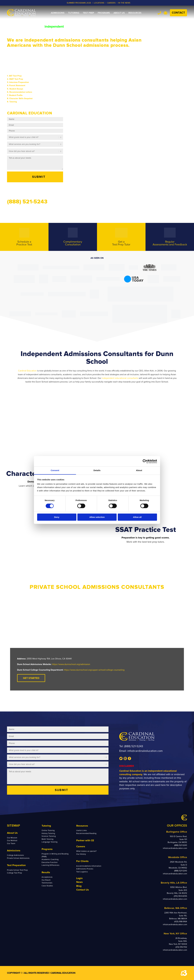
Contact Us (83, 890)
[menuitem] (58, 13)
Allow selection (97, 517)
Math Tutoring (48, 839)
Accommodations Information (89, 866)
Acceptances (47, 877)
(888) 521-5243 (134, 746)
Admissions (14, 851)
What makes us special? (86, 851)
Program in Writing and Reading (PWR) (55, 855)
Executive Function (50, 862)
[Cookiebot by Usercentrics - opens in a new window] (145, 461)
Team (165, 13)
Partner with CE (85, 840)
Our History (81, 854)
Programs (47, 849)
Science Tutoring (49, 836)
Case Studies (47, 886)
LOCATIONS (99, 3)
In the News (124, 3)
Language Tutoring (50, 842)
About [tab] (139, 470)
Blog (79, 886)
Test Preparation (16, 865)
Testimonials (47, 883)
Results (46, 872)
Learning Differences (50, 865)
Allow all (137, 517)
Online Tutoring (48, 830)
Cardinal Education (27, 371)
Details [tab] (97, 470)
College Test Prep (15, 873)
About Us (12, 833)
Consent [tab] (55, 470)
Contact (178, 13)
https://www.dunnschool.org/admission (71, 664)
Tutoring (46, 826)
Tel (159, 13)
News (79, 882)
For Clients (82, 861)
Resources (82, 826)
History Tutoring (48, 833)
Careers (81, 846)
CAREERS (111, 3)
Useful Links (82, 830)
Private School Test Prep (17, 870)
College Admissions (15, 855)
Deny (57, 517)
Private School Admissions (18, 858)
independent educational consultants (120, 378)
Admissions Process (85, 869)
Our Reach (46, 880)
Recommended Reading (86, 833)
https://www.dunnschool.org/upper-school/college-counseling (94, 670)
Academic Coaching (50, 859)
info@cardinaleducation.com (145, 751)
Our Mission (12, 838)
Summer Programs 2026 (79, 3)
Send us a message (23, 190)
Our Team (11, 844)
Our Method (12, 841)
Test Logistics (82, 872)
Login (79, 878)
